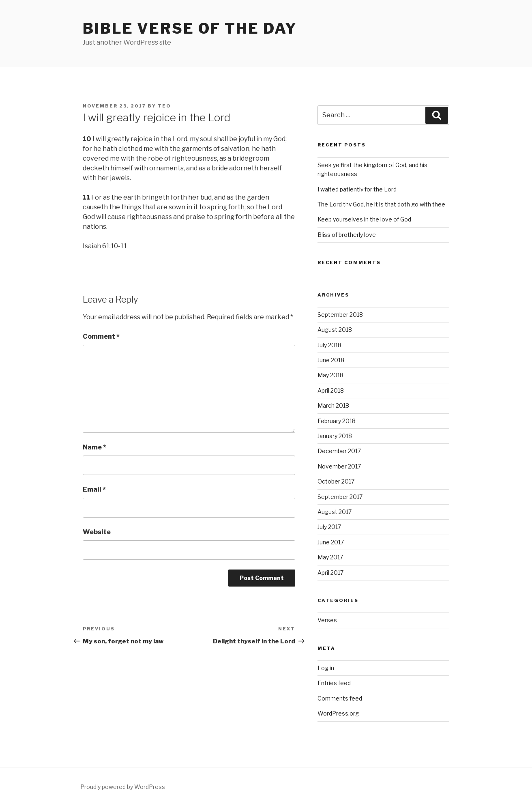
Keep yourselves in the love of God (364, 219)
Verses (327, 620)
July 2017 (329, 527)
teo (164, 106)
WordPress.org (338, 713)
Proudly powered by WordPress (123, 787)
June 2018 (331, 360)
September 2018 (340, 315)
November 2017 (339, 466)
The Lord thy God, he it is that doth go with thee (381, 204)
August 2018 (335, 330)
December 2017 (339, 451)
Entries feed (334, 683)
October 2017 (336, 481)
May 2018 (330, 375)
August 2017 (335, 512)
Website (97, 532)
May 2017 (330, 557)
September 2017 (340, 497)
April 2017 (330, 573)
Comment (101, 336)
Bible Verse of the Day (190, 28)
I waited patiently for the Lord (357, 189)
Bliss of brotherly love (347, 235)
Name (94, 447)
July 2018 (329, 345)
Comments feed (340, 698)
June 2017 (331, 542)
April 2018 (331, 390)
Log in (326, 668)
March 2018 (333, 405)
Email (94, 489)
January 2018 (335, 436)
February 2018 (337, 421)
